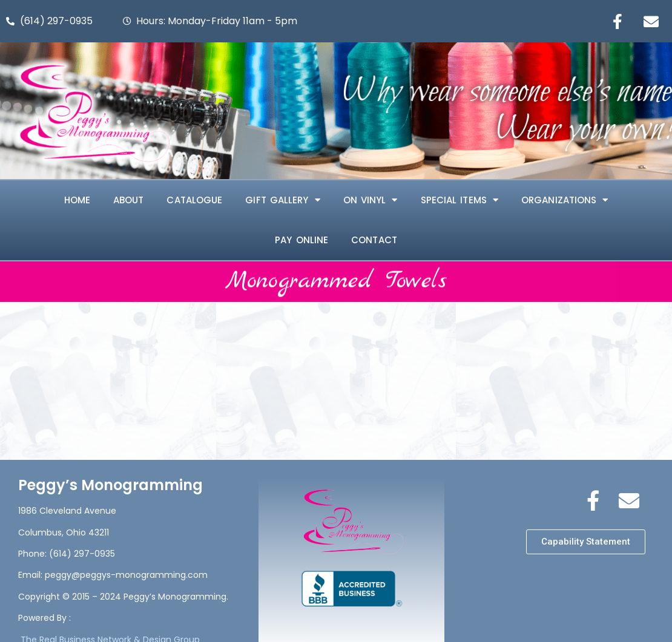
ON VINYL (371, 200)
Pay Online (301, 240)
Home (77, 200)
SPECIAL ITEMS (460, 200)
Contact (374, 240)
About (129, 200)
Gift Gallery (282, 200)
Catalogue (194, 200)
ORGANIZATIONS (565, 200)
